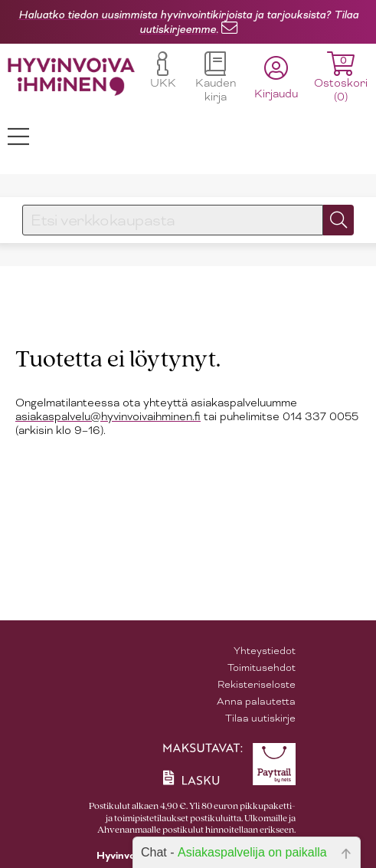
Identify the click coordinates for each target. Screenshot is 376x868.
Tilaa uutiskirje (260, 718)
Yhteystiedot (265, 651)
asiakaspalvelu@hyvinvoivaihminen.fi (108, 416)
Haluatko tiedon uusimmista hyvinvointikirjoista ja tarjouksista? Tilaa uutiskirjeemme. (188, 22)
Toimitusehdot (262, 667)
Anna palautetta (256, 701)
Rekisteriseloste (257, 684)
